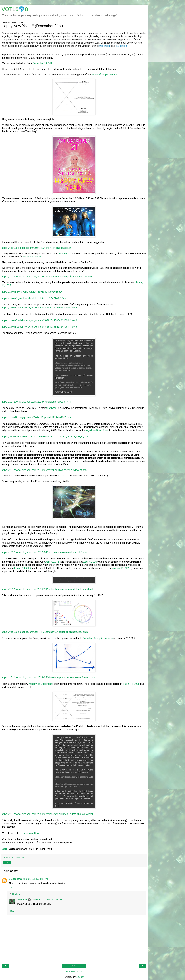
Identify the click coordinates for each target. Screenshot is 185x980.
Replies (16, 894)
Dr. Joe (13, 879)
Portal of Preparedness (104, 75)
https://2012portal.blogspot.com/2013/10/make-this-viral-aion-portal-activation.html (47, 589)
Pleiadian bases (32, 257)
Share (7, 863)
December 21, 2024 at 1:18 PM (33, 879)
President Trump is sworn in (98, 638)
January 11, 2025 (23, 568)
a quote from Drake (30, 833)
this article (105, 46)
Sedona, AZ (65, 254)
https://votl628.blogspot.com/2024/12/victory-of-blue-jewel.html (37, 248)
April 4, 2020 (90, 562)
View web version (74, 972)
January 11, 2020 (121, 568)
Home (74, 966)
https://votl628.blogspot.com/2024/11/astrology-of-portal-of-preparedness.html (45, 632)
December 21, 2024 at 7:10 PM (47, 900)
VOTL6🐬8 (15, 9)
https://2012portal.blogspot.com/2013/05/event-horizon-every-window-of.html (44, 470)
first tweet (52, 408)
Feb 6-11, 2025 (131, 684)
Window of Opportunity (41, 684)
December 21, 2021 (43, 63)
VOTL (5, 849)
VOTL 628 (22, 900)
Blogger (80, 977)
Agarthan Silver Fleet (97, 430)
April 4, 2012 (52, 562)
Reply (12, 888)
